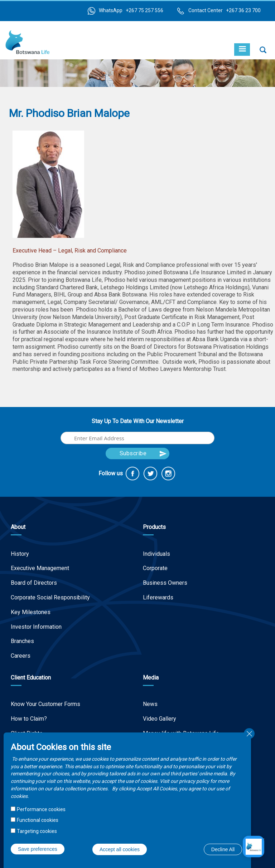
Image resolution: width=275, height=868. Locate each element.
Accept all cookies (120, 849)
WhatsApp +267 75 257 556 (131, 10)
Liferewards (158, 597)
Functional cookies (38, 820)
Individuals (156, 554)
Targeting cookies (37, 831)
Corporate (155, 568)
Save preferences (38, 849)
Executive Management (40, 568)
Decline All (223, 849)
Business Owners (165, 583)
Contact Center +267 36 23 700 (225, 10)
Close (249, 734)
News (150, 704)
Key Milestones (31, 612)
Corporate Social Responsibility (50, 597)
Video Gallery (160, 719)
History (20, 554)
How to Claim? (29, 719)
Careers (21, 656)
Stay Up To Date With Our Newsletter (138, 421)
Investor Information (36, 627)
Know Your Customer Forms (45, 704)
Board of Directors (34, 583)
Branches (22, 641)
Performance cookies (41, 809)
